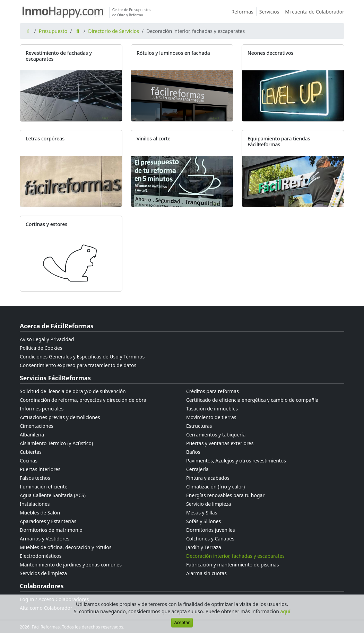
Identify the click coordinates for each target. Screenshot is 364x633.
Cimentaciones (37, 426)
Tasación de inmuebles (212, 409)
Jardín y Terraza (204, 547)
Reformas (244, 12)
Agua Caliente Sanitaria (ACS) (53, 495)
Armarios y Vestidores (45, 539)
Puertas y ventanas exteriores (220, 443)
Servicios (271, 12)
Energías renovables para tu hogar (225, 495)
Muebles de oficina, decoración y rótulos (66, 547)
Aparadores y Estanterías (48, 521)
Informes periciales (42, 409)
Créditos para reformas (213, 391)
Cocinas (29, 461)
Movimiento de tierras (211, 417)
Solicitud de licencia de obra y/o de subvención (73, 391)
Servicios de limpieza (43, 573)
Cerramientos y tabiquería (216, 435)
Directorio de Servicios (114, 31)
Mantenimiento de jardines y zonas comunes (71, 565)
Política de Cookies (41, 348)
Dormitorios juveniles (211, 530)
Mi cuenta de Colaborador (315, 12)
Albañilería (32, 435)
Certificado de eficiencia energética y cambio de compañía (252, 400)
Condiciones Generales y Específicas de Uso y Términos (82, 357)
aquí (285, 611)
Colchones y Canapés (210, 539)
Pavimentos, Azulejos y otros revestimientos (236, 461)
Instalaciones (35, 504)
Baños (193, 452)
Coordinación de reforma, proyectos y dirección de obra (83, 400)
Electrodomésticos (41, 556)
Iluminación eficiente (44, 487)
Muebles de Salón (40, 513)
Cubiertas (31, 452)
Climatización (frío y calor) (215, 487)
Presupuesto (53, 31)
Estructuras (199, 426)
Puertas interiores (40, 469)
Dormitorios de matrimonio (51, 530)
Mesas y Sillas (202, 513)
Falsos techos (35, 478)
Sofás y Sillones (203, 521)
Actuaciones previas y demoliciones (60, 417)
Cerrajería (197, 469)
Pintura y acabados (208, 478)
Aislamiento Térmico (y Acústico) (56, 443)
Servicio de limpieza (209, 504)
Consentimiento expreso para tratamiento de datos (78, 365)
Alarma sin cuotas (206, 573)
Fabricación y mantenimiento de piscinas (232, 565)
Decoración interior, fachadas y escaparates (235, 556)
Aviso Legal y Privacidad (47, 339)
